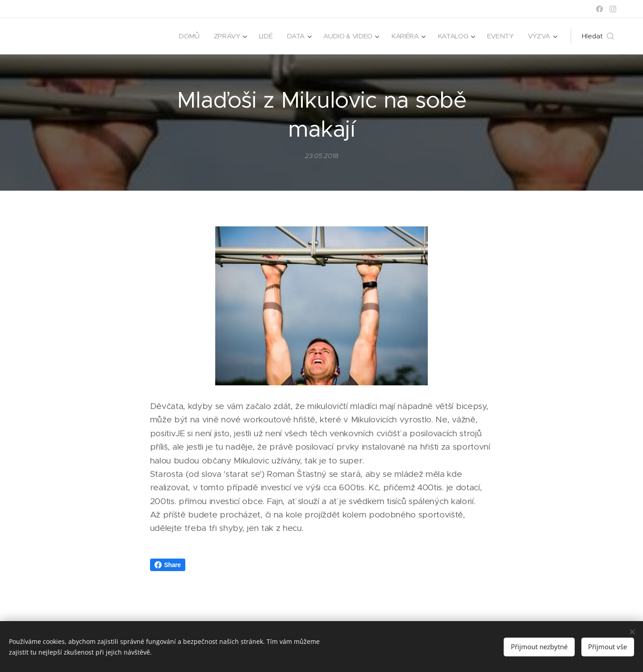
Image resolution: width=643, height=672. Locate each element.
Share (168, 565)
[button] (598, 36)
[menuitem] (184, 36)
